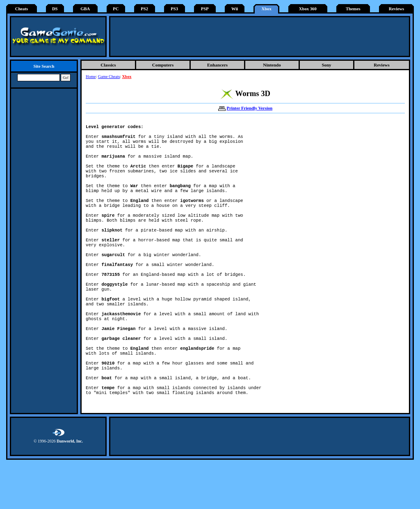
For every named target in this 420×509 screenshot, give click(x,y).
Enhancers (217, 65)
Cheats (22, 9)
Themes (353, 9)
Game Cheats (109, 77)
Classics (108, 65)
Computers (163, 65)
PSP (205, 9)
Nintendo (272, 65)
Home (91, 77)
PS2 (144, 9)
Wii (235, 9)
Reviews (396, 9)
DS (55, 9)
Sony (326, 65)
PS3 (174, 9)
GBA (85, 9)
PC (116, 9)
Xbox (266, 9)
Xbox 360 (308, 9)
